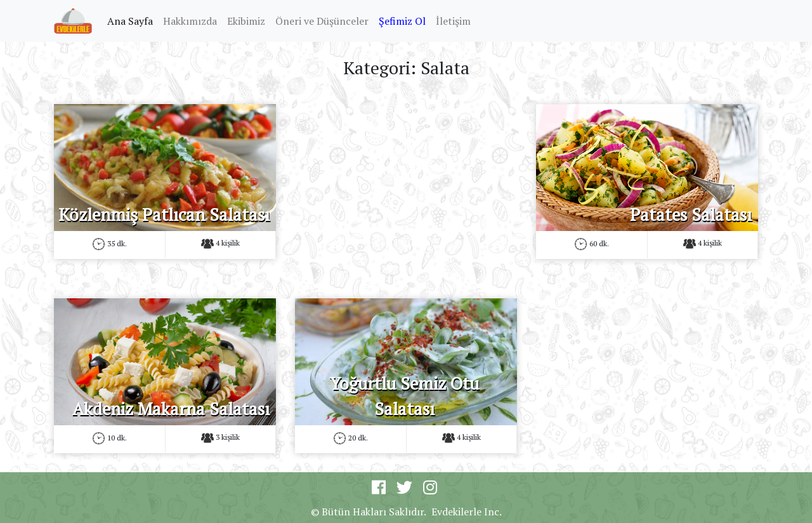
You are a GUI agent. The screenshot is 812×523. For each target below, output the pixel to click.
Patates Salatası (691, 215)
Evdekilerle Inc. (467, 512)
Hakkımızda (190, 21)
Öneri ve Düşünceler (322, 21)
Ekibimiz (246, 21)
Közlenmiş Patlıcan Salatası (164, 215)
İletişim (453, 21)
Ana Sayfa (133, 20)
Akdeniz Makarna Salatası (171, 409)
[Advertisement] (406, 193)
